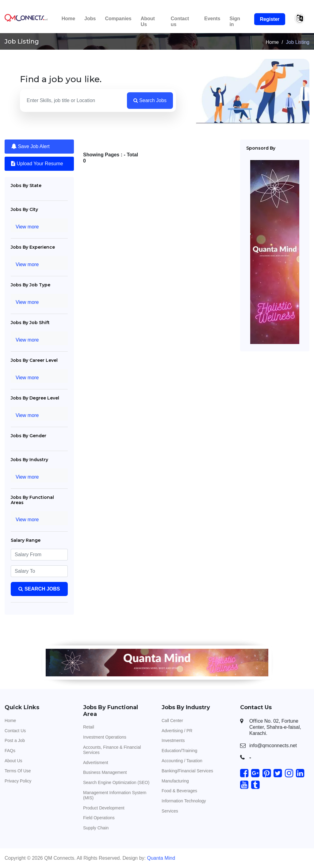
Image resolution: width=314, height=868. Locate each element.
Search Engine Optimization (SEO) (116, 782)
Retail (89, 727)
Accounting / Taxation (182, 761)
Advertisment (96, 763)
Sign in (235, 21)
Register (270, 19)
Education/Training (179, 751)
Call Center (172, 721)
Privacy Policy (18, 781)
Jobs (90, 19)
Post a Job (15, 740)
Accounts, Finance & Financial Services (112, 750)
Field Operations (99, 818)
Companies (118, 19)
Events (212, 19)
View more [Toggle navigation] (27, 227)
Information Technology (184, 801)
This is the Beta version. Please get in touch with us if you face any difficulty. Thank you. (157, 5)
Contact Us (15, 731)
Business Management (105, 772)
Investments (173, 740)
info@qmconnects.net (273, 746)
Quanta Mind (161, 858)
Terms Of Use (18, 771)
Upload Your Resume (37, 164)
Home (68, 19)
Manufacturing (175, 781)
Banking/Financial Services (187, 771)
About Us (148, 21)
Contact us (180, 21)
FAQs (10, 751)
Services (170, 811)
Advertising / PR (177, 731)
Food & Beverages (179, 791)
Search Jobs (150, 100)
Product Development (104, 808)
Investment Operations (105, 737)
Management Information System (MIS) (115, 795)
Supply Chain (96, 828)
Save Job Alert (30, 146)
